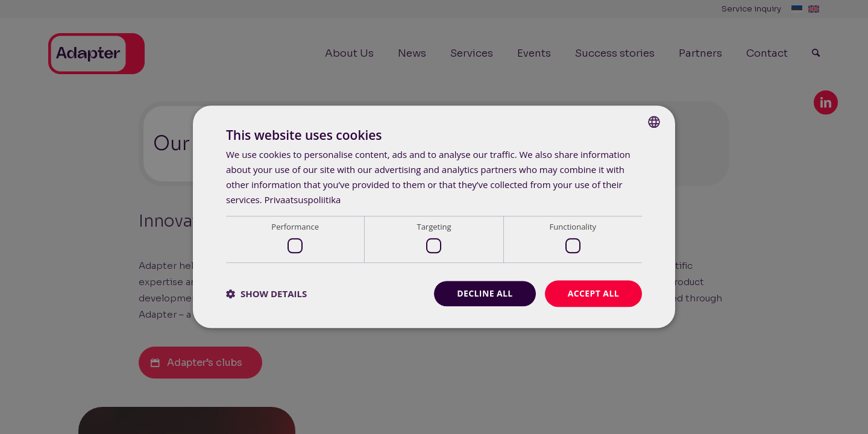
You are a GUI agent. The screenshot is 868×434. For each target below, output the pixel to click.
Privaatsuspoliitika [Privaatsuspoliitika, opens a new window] (303, 200)
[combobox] (654, 122)
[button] (266, 294)
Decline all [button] (485, 293)
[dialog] (434, 217)
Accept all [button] (593, 293)
